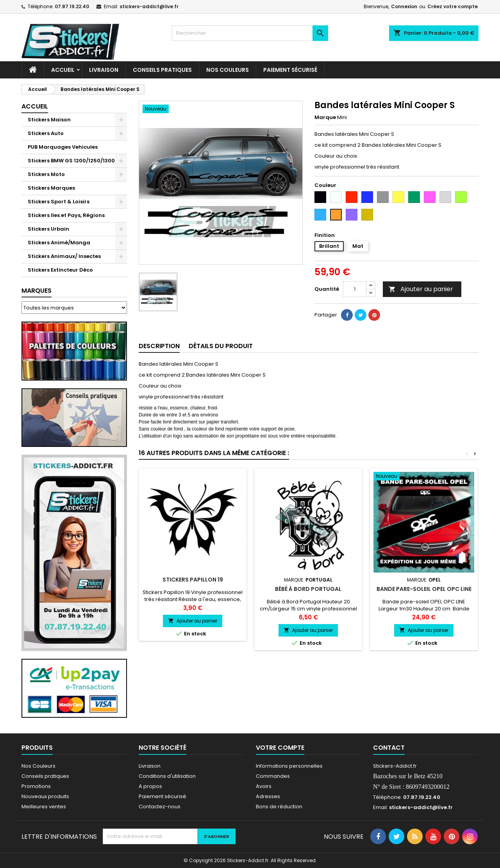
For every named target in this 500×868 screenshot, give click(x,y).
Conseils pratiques (45, 776)
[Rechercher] (250, 33)
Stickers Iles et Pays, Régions (66, 215)
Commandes (273, 776)
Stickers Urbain (48, 229)
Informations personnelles (289, 766)
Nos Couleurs (228, 70)
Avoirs (264, 786)
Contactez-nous (160, 807)
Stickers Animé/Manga (59, 243)
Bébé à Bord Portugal (308, 589)
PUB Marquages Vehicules (63, 147)
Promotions (36, 786)
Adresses (268, 796)
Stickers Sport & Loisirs (59, 202)
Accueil (63, 70)
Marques (37, 291)
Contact (389, 748)
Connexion (404, 6)
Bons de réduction (279, 807)
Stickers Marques (51, 188)
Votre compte (280, 748)
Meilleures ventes (44, 807)
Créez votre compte (453, 6)
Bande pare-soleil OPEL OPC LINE (424, 589)
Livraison (104, 70)
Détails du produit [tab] (221, 346)
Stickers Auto (46, 133)
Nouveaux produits (45, 796)
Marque (325, 117)
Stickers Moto (46, 174)
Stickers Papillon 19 (193, 580)
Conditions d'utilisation (167, 776)
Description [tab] (159, 346)
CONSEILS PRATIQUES (162, 70)
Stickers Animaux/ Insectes (64, 256)
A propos (150, 786)
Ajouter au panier (421, 289)
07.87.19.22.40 (72, 6)
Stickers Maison (49, 120)
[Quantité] (355, 289)
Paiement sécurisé (290, 70)
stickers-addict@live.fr (149, 6)
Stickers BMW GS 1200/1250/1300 (71, 161)
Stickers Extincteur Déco (60, 270)
